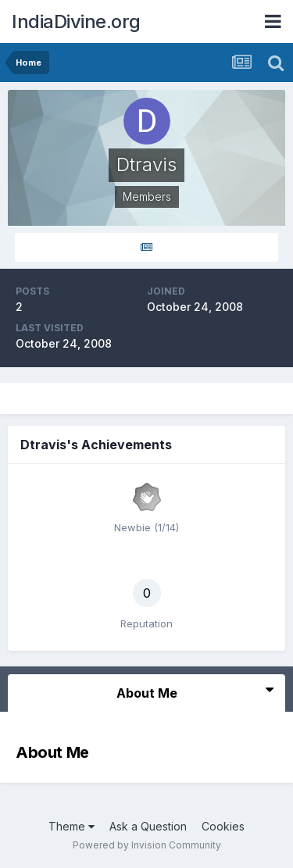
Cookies (223, 826)
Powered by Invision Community (147, 845)
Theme (71, 826)
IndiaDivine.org (76, 21)
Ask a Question (148, 826)
